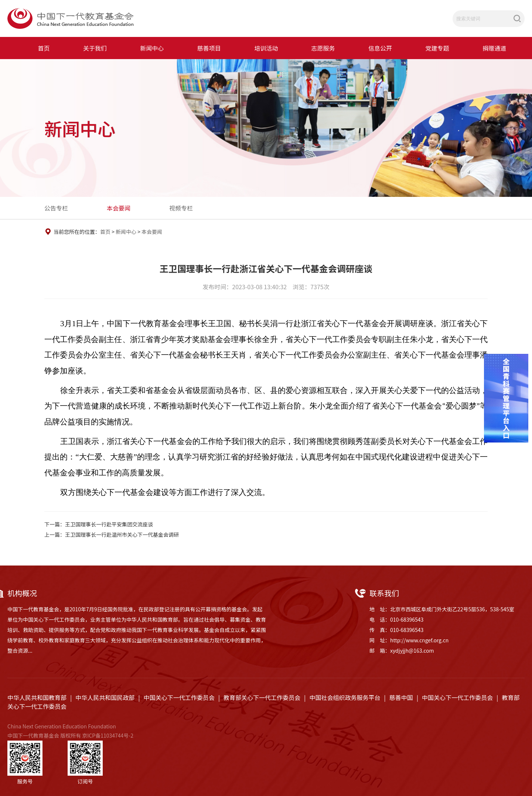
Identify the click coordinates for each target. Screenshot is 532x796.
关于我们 (95, 48)
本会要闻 (119, 208)
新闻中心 (152, 48)
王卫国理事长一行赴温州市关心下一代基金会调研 (122, 534)
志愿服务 (323, 48)
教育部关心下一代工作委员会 (262, 697)
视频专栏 (181, 208)
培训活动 (266, 48)
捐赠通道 (494, 48)
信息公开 (380, 48)
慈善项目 (209, 48)
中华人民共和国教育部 (37, 697)
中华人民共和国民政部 (105, 697)
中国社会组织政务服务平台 (345, 697)
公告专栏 (56, 208)
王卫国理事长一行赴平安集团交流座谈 (109, 524)
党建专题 (437, 48)
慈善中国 (401, 697)
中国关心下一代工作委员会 (179, 697)
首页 (44, 48)
